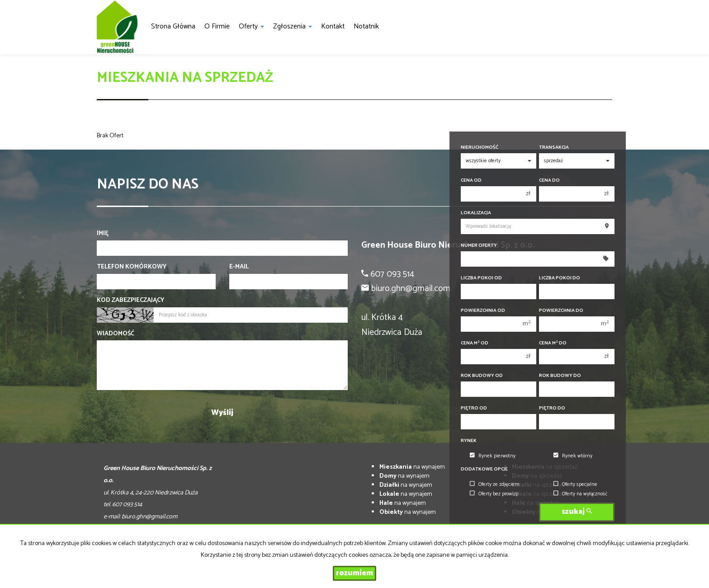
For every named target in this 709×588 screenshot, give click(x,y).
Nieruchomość (480, 148)
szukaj (577, 512)
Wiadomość (116, 334)
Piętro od (474, 408)
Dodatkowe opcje (484, 469)
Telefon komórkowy (132, 267)
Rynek (469, 441)
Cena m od (475, 343)
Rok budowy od (482, 376)
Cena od (471, 181)
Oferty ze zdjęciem (495, 485)
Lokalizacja (476, 213)
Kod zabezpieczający (130, 301)
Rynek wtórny (573, 456)
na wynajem (412, 467)
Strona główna (173, 26)
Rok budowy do (560, 376)
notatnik (366, 26)
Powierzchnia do (561, 311)
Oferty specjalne (575, 485)
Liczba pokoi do (560, 278)
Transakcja (554, 148)
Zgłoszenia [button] (293, 26)
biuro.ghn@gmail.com (149, 517)
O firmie (217, 26)
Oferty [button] (251, 26)
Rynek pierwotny (493, 456)
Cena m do (553, 343)
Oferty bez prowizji (494, 494)
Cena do (549, 181)
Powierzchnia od (483, 311)
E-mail (239, 267)
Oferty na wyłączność (580, 494)
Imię (103, 234)
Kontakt (333, 26)
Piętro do (552, 408)
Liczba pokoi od (481, 278)
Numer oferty (479, 246)
